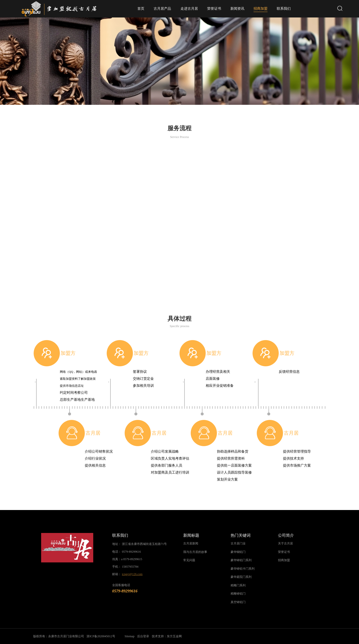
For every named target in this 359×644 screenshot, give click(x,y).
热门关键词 (241, 535)
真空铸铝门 (238, 602)
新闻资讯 (237, 9)
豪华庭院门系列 (241, 577)
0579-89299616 (131, 552)
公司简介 (286, 535)
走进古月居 (189, 9)
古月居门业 (238, 543)
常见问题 (189, 560)
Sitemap (130, 636)
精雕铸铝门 (238, 594)
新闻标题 (191, 535)
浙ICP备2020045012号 (101, 636)
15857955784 (130, 567)
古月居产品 (162, 9)
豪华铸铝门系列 (241, 560)
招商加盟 (261, 9)
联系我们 (284, 9)
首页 (141, 9)
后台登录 (144, 636)
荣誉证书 (214, 9)
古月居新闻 (191, 543)
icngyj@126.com (132, 574)
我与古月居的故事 (195, 552)
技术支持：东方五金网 (167, 636)
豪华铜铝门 (238, 552)
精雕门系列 (238, 585)
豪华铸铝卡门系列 (243, 569)
